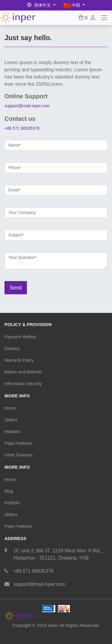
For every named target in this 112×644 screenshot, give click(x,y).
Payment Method (20, 337)
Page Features (18, 443)
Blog (9, 491)
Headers (12, 432)
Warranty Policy (19, 360)
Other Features (19, 455)
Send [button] (16, 288)
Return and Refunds (23, 372)
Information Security (23, 384)
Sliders (11, 420)
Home (10, 408)
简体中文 (40, 5)
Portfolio (12, 503)
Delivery (12, 349)
